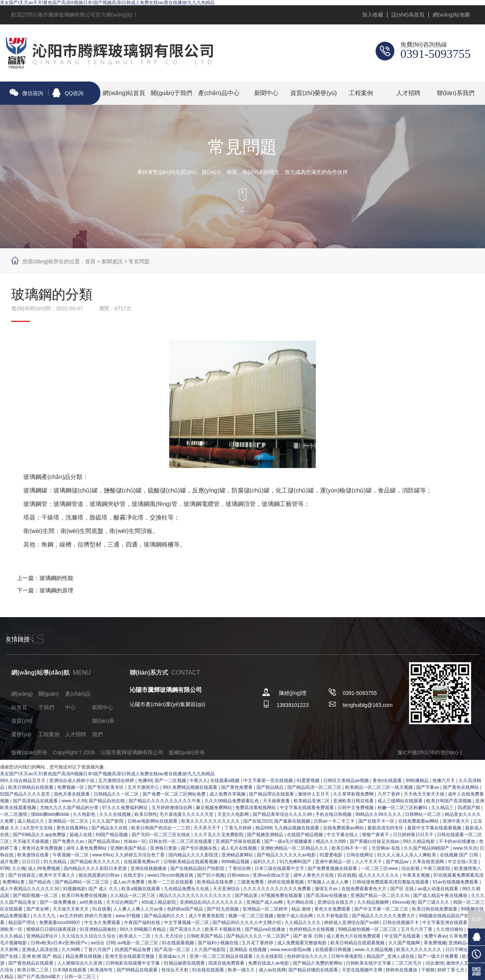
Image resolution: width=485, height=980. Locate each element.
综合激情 (435, 963)
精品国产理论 (22, 923)
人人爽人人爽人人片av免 (139, 909)
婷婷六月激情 (99, 916)
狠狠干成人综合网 (295, 916)
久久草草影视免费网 (354, 794)
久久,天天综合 (169, 936)
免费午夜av (436, 936)
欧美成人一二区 (136, 936)
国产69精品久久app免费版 (40, 835)
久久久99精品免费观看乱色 (233, 801)
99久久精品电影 (420, 841)
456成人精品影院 (159, 902)
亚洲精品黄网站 (238, 855)
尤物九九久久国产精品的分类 (70, 808)
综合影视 (411, 868)
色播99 (145, 781)
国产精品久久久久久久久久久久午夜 (165, 801)
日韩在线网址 (360, 855)
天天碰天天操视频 (31, 841)
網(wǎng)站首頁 (124, 93)
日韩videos (239, 875)
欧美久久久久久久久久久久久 (211, 821)
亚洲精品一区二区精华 (266, 909)
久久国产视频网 (405, 943)
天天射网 (10, 950)
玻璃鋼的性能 (56, 578)
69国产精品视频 (113, 835)
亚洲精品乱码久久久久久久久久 (212, 902)
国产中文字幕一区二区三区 (382, 909)
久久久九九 (45, 916)
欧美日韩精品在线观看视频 (358, 943)
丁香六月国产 (98, 950)
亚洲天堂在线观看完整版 (130, 956)
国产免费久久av (69, 841)
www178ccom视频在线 (171, 875)
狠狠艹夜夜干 (376, 835)
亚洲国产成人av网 (265, 902)
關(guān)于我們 (171, 93)
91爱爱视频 (309, 781)
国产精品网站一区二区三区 (83, 882)
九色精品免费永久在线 (187, 889)
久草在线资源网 (429, 862)
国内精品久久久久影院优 (194, 855)
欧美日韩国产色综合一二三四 (161, 828)
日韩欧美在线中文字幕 (369, 963)
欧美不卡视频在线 (224, 929)
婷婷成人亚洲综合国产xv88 (352, 923)
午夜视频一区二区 (71, 855)
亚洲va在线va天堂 (272, 875)
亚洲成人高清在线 (40, 950)
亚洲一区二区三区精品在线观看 (222, 956)
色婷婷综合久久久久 (308, 956)
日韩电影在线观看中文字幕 (133, 963)
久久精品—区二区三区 (133, 895)
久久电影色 (85, 814)
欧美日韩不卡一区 (350, 848)
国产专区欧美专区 (106, 787)
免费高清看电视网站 (256, 808)
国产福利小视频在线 (219, 943)
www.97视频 (128, 916)
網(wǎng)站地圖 (451, 15)
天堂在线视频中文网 (363, 970)
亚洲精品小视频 (465, 943)
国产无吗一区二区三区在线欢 (161, 835)
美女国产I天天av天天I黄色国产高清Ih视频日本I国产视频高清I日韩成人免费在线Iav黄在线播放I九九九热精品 (107, 3)
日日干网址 (457, 950)
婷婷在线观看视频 (286, 882)
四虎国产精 (469, 808)
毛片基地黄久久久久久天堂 (187, 814)
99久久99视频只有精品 (144, 929)
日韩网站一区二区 (424, 814)
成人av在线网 (272, 970)
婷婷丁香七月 (451, 970)
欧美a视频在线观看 (141, 889)
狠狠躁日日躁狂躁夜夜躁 (52, 929)
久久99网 (72, 950)
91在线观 (346, 875)
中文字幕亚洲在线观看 (445, 923)
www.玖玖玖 (465, 848)
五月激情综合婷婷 (117, 781)
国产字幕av (428, 787)
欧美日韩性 (146, 814)
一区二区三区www (380, 868)
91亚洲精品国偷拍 (99, 929)
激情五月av (327, 889)
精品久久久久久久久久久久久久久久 (196, 895)
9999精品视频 (236, 862)
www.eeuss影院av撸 (292, 950)
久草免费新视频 (466, 936)
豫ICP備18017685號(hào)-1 (430, 752)
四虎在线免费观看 (227, 963)
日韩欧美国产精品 (205, 936)
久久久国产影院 (108, 821)
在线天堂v (134, 875)
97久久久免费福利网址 (126, 808)
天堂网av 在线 (386, 848)
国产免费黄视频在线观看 (333, 868)
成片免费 (10, 862)
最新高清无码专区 (386, 828)
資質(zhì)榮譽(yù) (314, 93)
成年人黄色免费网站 (87, 848)
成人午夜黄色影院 (207, 916)
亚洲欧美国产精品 (129, 848)
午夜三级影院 (437, 868)
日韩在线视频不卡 (401, 923)
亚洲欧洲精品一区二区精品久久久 (295, 848)
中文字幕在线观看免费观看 (307, 808)
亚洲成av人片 (173, 956)
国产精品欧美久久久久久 (96, 862)
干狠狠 (428, 970)
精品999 (264, 828)
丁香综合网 (240, 868)
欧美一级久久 (242, 970)
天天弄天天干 (208, 828)
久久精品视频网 (374, 902)
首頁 (90, 261)
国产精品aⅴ (398, 862)
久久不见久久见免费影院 (219, 835)
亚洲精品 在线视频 (249, 950)
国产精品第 (247, 895)
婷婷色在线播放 (402, 970)
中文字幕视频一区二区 (187, 923)
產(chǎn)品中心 (219, 93)
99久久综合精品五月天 (23, 781)
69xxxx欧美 (404, 902)
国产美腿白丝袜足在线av (375, 841)
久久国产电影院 (210, 950)
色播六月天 (444, 781)
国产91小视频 (211, 875)
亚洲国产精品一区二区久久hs (380, 895)
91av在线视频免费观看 (456, 882)
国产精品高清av (105, 841)
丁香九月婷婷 (239, 828)
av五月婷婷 (71, 916)
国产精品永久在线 (110, 828)
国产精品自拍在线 (107, 801)
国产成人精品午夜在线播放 (441, 895)
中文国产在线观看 (403, 936)
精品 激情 (302, 909)
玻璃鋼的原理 (56, 590)
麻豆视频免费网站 (214, 808)
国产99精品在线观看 (138, 970)
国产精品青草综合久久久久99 (283, 814)
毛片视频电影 (14, 943)
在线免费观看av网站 (419, 821)
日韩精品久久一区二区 (117, 794)
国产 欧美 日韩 (309, 936)
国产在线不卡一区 (377, 821)
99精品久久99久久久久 (379, 814)
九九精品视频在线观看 (297, 828)
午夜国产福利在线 (143, 923)
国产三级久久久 (434, 902)
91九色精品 (56, 862)
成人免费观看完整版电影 (302, 943)
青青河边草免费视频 (43, 848)
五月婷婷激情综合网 (172, 808)
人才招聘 (408, 93)
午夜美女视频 (417, 875)
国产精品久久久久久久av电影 (287, 855)
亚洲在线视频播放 (149, 868)
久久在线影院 (270, 956)
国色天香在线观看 (72, 794)
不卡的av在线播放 (458, 841)
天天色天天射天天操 (425, 794)
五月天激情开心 (144, 787)
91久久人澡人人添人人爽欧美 (407, 855)
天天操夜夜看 (277, 801)
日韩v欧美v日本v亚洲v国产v (60, 943)
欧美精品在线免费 (216, 882)
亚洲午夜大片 (457, 821)
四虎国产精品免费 (133, 950)
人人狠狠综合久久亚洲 (80, 963)
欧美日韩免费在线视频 (85, 895)
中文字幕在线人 (343, 835)
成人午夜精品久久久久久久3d (30, 889)
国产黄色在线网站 (462, 787)
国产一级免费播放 (58, 902)
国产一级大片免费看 (439, 956)
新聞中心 (266, 93)
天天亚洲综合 (227, 889)
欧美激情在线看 (34, 855)
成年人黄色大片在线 (314, 875)
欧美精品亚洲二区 (312, 801)
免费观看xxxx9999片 (61, 923)
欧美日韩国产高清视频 (449, 801)
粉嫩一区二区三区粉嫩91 (403, 808)
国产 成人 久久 (104, 889)
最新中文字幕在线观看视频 (435, 828)
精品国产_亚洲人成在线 (391, 956)
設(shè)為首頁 (408, 15)
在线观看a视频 (226, 781)
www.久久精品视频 (374, 950)
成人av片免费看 (129, 882)
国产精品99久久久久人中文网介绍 (247, 923)
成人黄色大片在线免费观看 (354, 936)
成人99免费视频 (45, 868)
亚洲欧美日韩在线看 (354, 801)
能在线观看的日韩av (100, 875)
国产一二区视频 (171, 781)
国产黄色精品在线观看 (31, 963)
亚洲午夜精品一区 (334, 862)
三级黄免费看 (251, 882)
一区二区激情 (14, 814)
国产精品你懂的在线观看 (314, 970)
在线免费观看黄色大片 (365, 889)
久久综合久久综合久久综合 (89, 936)
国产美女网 (38, 909)
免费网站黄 (14, 882)
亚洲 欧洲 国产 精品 (42, 956)
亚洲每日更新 (164, 848)
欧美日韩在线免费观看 (435, 909)
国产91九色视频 (224, 909)
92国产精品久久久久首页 (26, 794)
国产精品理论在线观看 (272, 794)
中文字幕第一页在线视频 (269, 781)
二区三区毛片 (409, 963)
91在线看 (101, 909)
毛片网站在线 (301, 902)
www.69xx (102, 855)
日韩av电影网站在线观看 (153, 821)
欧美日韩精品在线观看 (31, 787)
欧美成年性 (102, 970)
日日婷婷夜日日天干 (414, 835)
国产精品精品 (271, 787)
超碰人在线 (81, 835)
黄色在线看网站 (73, 828)
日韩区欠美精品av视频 (347, 781)
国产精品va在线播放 (266, 929)
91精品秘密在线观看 (185, 963)
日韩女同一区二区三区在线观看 (181, 841)
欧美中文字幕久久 (58, 875)
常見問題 (139, 261)
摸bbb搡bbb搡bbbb (51, 814)
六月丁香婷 (389, 794)
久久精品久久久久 (303, 923)
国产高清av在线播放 (327, 895)
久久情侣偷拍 (450, 929)
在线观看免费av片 (142, 862)
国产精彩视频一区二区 (36, 895)
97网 (5, 868)
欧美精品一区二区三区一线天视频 (380, 787)
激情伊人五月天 (314, 794)
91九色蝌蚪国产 (296, 862)
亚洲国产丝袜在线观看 (239, 841)
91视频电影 (74, 889)
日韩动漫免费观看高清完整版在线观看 (391, 882)
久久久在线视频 (116, 814)
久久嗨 (19, 868)
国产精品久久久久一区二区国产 (258, 936)
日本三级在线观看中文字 (280, 868)
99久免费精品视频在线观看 (191, 787)
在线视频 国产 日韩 (460, 855)
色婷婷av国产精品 (186, 909)
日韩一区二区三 (81, 977)
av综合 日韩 (103, 943)
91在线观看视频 (179, 943)
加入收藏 (373, 15)
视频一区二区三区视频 (251, 916)
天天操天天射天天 (71, 909)
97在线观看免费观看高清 (458, 875)
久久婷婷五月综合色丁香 (140, 855)
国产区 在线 (403, 889)
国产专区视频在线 (199, 848)
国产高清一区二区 (173, 950)
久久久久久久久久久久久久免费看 (278, 889)
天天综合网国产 (122, 902)
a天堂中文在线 (38, 828)
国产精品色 (40, 882)
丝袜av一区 (135, 841)
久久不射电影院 (333, 916)
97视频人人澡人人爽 (329, 882)
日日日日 (31, 862)
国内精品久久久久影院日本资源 (96, 868)
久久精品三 (443, 808)
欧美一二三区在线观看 (171, 882)
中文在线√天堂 (463, 862)
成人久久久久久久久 (379, 875)
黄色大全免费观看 (333, 909)
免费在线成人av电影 (269, 963)
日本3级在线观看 (70, 970)
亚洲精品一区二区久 (69, 821)
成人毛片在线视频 (239, 848)
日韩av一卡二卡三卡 (335, 821)
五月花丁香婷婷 (258, 943)
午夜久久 (199, 781)
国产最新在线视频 (293, 821)
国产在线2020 (257, 821)
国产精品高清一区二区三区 (315, 787)
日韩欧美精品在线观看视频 (191, 862)
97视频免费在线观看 (283, 895)
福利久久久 (265, 862)
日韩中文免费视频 (356, 808)
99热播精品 (418, 781)
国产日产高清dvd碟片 (40, 977)
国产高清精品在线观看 (36, 801)
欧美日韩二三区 (34, 970)
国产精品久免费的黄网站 (318, 963)
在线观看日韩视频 (334, 950)
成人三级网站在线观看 (401, 801)
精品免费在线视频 (84, 956)
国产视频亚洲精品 (266, 835)
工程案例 (361, 93)
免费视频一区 (71, 787)
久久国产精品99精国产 (427, 848)
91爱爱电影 (332, 855)
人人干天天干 (369, 862)
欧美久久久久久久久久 (419, 950)
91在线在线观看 (209, 970)
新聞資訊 (112, 261)
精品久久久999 (331, 841)
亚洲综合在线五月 (336, 902)
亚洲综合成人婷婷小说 (72, 781)
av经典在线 (92, 902)
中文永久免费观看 (103, 923)
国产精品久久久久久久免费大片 (384, 916)
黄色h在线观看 (388, 781)
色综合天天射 (175, 970)
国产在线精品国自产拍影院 (198, 868)
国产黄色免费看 (237, 787)
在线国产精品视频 (305, 835)
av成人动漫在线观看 (439, 889)
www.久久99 (74, 801)
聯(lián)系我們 (456, 93)
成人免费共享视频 (228, 794)
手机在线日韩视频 (334, 814)
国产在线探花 (22, 875)
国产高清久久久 (186, 929)
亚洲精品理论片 (43, 936)
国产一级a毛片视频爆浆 (289, 841)
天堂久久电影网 (234, 814)
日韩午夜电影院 (348, 956)
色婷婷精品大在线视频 (312, 929)
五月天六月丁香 (417, 929)
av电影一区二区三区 (138, 943)
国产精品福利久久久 (165, 916)
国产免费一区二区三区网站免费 (175, 794)
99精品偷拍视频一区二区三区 (368, 929)
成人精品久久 (31, 821)
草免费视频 (435, 943)
